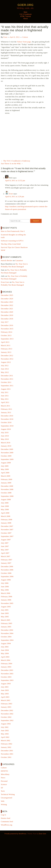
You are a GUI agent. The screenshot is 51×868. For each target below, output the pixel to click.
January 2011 (6, 412)
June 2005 (5, 613)
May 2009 (5, 469)
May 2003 (5, 694)
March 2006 (6, 593)
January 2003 (6, 707)
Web (3, 801)
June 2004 (5, 650)
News (3, 778)
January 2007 (6, 563)
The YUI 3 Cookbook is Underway (16, 161)
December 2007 (7, 526)
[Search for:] (20, 221)
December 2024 (7, 299)
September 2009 (7, 459)
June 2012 (5, 369)
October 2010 (6, 422)
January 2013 (6, 352)
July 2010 (5, 432)
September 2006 (7, 576)
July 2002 (5, 727)
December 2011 (7, 376)
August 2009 (6, 463)
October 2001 (6, 757)
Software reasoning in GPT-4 (12, 241)
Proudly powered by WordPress (15, 834)
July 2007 (5, 543)
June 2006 (5, 587)
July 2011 (5, 392)
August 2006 (6, 580)
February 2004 (7, 664)
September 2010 (7, 426)
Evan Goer (5, 282)
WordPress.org (7, 825)
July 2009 (5, 466)
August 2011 (6, 389)
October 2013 (6, 335)
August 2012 (6, 362)
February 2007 (7, 560)
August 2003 (6, 684)
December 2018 (7, 319)
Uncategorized (7, 798)
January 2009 (6, 483)
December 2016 (7, 325)
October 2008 (6, 493)
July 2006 (5, 583)
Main (25, 12)
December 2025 (7, 295)
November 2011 (7, 379)
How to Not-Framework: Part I (13, 231)
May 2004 (5, 653)
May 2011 (5, 399)
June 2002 (5, 730)
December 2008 (7, 486)
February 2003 (7, 704)
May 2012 (5, 372)
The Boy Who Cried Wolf (11, 244)
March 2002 (6, 740)
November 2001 (7, 754)
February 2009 (7, 479)
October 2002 (6, 717)
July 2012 (5, 366)
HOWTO (4, 771)
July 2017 (5, 322)
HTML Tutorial (26, 16)
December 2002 (7, 710)
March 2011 (6, 406)
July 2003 (5, 687)
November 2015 (7, 329)
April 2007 (5, 553)
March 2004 (6, 660)
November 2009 (7, 453)
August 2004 (6, 643)
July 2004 (5, 647)
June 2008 (5, 506)
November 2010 (7, 419)
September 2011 (7, 386)
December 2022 (7, 305)
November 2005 (7, 603)
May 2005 (5, 617)
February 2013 (7, 349)
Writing (4, 804)
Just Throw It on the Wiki (12, 164)
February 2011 (7, 409)
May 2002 (5, 734)
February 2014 (7, 332)
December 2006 (7, 566)
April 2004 (5, 657)
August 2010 (6, 429)
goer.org (25, 5)
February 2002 (7, 744)
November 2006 (7, 570)
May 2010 (5, 439)
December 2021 (7, 309)
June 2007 (5, 546)
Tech (3, 791)
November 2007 (7, 530)
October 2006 (6, 573)
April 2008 (5, 513)
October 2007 (6, 533)
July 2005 (5, 610)
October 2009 (6, 456)
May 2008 (5, 509)
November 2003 (7, 674)
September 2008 (7, 496)
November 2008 (7, 489)
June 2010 (5, 436)
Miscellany (5, 774)
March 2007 (6, 556)
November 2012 (7, 359)
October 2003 (6, 677)
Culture (25, 37)
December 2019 (7, 315)
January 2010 (6, 446)
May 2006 (5, 590)
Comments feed (7, 822)
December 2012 (7, 356)
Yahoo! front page (24, 42)
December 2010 (7, 416)
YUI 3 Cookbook (25, 14)
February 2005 (7, 623)
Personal (4, 781)
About (26, 19)
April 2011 (5, 402)
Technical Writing (8, 794)
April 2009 (5, 473)
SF (2, 788)
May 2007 (5, 550)
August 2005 (6, 607)
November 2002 (7, 714)
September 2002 (7, 720)
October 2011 (6, 382)
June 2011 (5, 396)
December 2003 (7, 670)
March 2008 (6, 516)
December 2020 (7, 312)
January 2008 (6, 523)
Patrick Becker (7, 260)
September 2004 (7, 640)
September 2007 (7, 536)
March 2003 (6, 700)
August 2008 (6, 499)
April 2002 (5, 737)
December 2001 (7, 751)
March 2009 (6, 476)
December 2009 (7, 449)
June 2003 (5, 690)
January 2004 (6, 667)
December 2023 (7, 302)
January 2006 (6, 600)
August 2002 (6, 724)
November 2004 (7, 633)
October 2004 (6, 637)
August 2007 (6, 540)
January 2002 (6, 747)
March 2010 (6, 443)
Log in (3, 815)
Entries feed (6, 818)
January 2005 (6, 627)
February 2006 (7, 597)
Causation (19, 260)
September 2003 (7, 680)
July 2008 (5, 503)
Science (4, 784)
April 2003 (5, 697)
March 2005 (6, 620)
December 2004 (7, 630)
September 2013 (7, 339)
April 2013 (5, 342)
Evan (5, 37)
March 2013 (6, 345)
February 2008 (7, 520)
